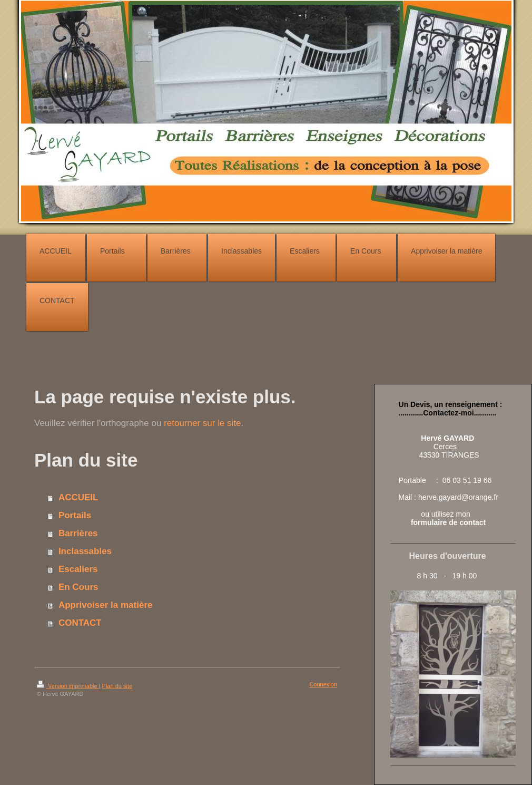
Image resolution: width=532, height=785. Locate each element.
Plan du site (117, 686)
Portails (75, 515)
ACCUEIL (78, 497)
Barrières (78, 533)
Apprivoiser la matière (106, 605)
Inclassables (85, 551)
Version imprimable (68, 686)
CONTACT (80, 623)
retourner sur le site (202, 423)
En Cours (78, 587)
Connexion (323, 684)
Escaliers (78, 569)
